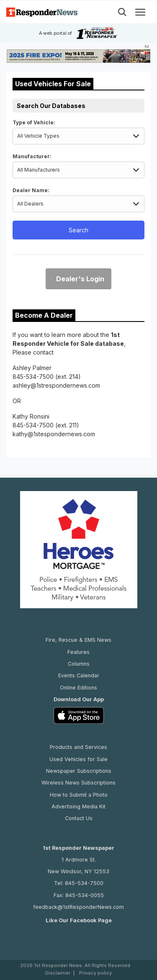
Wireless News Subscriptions (78, 783)
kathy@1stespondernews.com (54, 434)
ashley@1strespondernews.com (56, 385)
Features (78, 652)
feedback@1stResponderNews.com (78, 907)
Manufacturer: (32, 156)
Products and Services (78, 747)
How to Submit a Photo (79, 795)
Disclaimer (58, 973)
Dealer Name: (31, 190)
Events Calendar (79, 675)
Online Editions (78, 688)
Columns (79, 664)
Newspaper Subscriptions (79, 771)
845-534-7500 (33, 377)
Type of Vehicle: (34, 122)
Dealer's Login (80, 279)
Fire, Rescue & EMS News (78, 640)
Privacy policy (95, 973)
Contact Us (79, 818)
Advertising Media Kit (78, 806)
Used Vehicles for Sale (78, 759)
